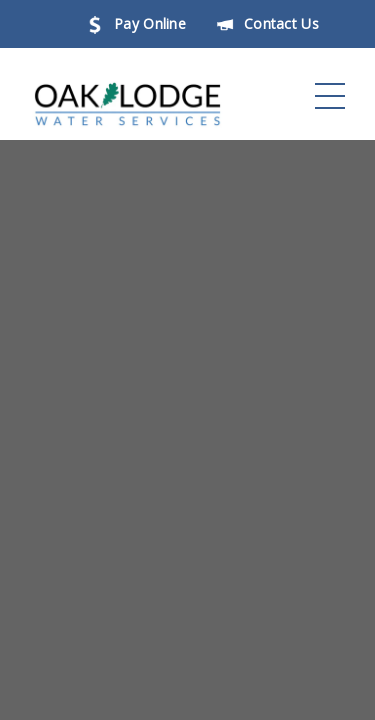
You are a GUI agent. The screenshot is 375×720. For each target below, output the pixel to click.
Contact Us (267, 23)
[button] (330, 96)
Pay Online (136, 23)
